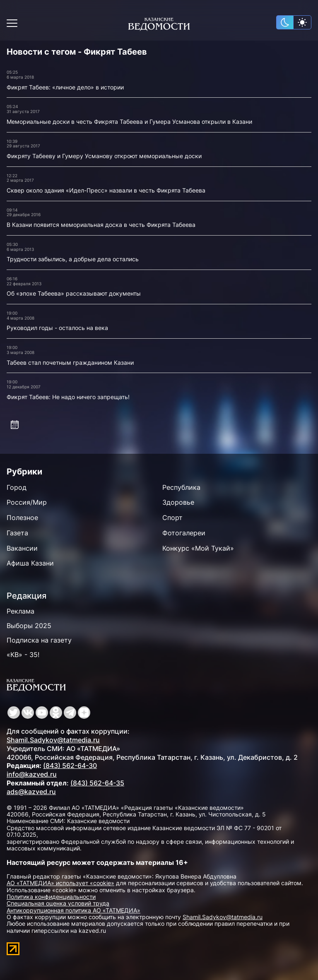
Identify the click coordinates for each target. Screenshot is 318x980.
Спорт (172, 518)
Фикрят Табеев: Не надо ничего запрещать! (68, 397)
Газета (17, 533)
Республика (181, 487)
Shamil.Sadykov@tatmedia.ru (53, 740)
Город (17, 487)
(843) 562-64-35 (97, 783)
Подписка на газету (39, 640)
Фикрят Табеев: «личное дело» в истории (65, 87)
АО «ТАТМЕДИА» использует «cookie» (60, 883)
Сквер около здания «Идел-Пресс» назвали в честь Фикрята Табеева (106, 190)
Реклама (20, 611)
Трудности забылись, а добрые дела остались (73, 259)
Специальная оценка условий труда (58, 903)
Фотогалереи (184, 533)
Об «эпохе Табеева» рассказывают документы (74, 293)
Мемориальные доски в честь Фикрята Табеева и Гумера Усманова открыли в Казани (129, 122)
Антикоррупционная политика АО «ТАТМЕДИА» (73, 910)
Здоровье (178, 502)
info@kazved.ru (32, 774)
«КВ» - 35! (23, 655)
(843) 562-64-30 (70, 766)
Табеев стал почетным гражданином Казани (70, 362)
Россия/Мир (27, 502)
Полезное (22, 518)
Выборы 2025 (29, 626)
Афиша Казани (30, 563)
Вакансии (22, 548)
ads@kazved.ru (31, 792)
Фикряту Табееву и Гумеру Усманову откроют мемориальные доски (104, 156)
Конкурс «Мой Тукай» (198, 548)
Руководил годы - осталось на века (57, 328)
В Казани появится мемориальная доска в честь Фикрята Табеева (101, 225)
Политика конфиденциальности (51, 897)
